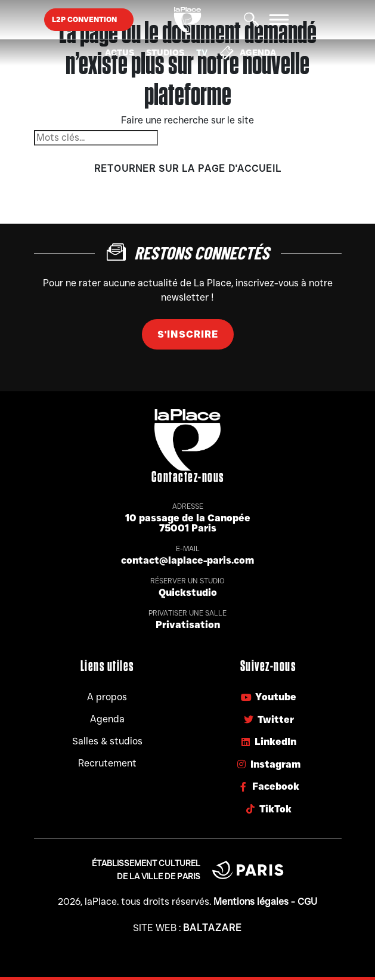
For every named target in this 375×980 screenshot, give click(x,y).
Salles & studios (107, 741)
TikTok (268, 809)
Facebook (268, 786)
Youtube (268, 697)
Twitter (268, 720)
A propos (107, 697)
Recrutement (107, 763)
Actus (120, 52)
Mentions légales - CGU (265, 902)
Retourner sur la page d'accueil (188, 169)
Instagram (268, 764)
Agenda (248, 52)
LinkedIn (268, 742)
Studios (165, 52)
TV (202, 52)
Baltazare (213, 928)
